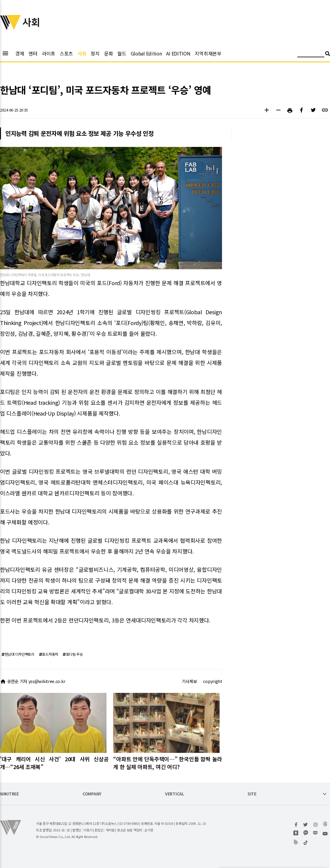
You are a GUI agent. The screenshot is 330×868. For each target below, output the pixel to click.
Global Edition (146, 53)
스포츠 (66, 53)
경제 (20, 53)
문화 (108, 53)
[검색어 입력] (311, 54)
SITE (252, 794)
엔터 (33, 53)
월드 (122, 53)
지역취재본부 (208, 53)
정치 (95, 53)
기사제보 (189, 681)
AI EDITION (178, 53)
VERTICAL (175, 794)
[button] (267, 111)
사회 (82, 53)
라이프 (49, 53)
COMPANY (92, 794)
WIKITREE (9, 794)
